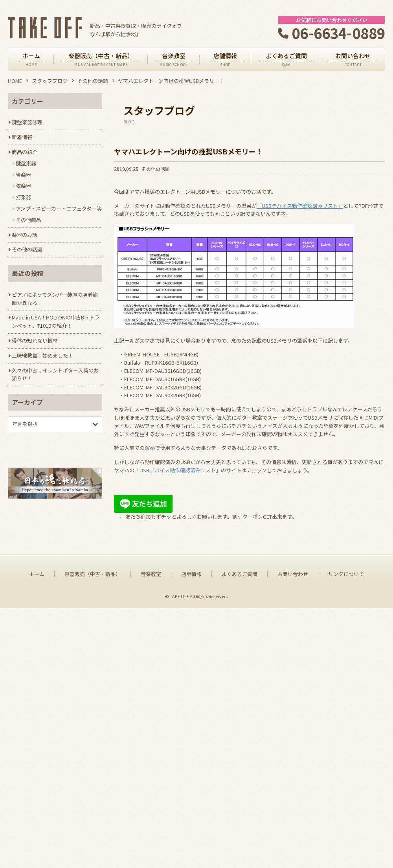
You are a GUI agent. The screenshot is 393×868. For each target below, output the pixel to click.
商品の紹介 (25, 152)
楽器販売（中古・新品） (93, 834)
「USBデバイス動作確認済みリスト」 (300, 206)
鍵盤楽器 (26, 163)
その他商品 (28, 220)
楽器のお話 (25, 235)
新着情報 (22, 137)
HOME (15, 81)
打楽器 (23, 197)
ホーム (37, 834)
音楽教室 (151, 834)
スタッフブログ (50, 81)
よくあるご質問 (240, 834)
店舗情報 (191, 834)
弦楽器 (23, 186)
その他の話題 (93, 81)
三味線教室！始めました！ (42, 355)
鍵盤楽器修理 (27, 122)
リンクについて (346, 834)
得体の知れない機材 (35, 340)
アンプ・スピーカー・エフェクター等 (59, 208)
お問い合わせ (293, 834)
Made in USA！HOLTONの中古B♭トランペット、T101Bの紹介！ (56, 321)
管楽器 (23, 175)
